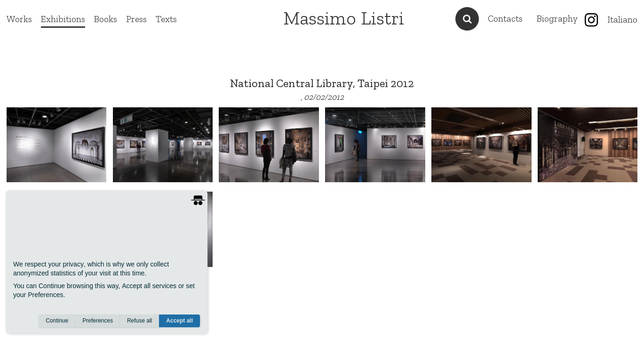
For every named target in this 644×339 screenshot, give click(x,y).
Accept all (179, 321)
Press (136, 19)
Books (106, 19)
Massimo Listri (344, 18)
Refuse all (139, 321)
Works (19, 19)
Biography (557, 19)
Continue (57, 321)
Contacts (505, 19)
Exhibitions (63, 19)
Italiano (622, 20)
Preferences (98, 321)
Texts (166, 19)
